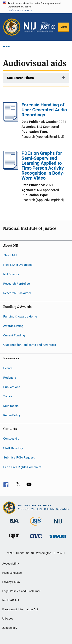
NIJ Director (11, 274)
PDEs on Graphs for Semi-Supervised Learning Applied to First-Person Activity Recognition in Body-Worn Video (43, 166)
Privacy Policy (11, 582)
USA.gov (8, 619)
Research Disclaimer (17, 293)
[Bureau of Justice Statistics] (36, 526)
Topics (8, 396)
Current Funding (14, 335)
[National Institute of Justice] (58, 524)
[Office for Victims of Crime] (36, 539)
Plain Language (12, 573)
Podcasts (10, 377)
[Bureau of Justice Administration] (14, 524)
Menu (64, 27)
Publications (12, 387)
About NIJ (10, 255)
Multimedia (11, 406)
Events (8, 368)
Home (6, 47)
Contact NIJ (11, 439)
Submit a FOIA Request (19, 457)
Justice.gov (10, 628)
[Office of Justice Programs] (12, 27)
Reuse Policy (12, 415)
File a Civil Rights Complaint (22, 467)
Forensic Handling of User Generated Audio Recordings (44, 110)
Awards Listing (13, 326)
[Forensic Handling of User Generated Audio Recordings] (11, 120)
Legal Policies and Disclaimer (21, 591)
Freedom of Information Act (20, 609)
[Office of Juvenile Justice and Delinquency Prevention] (14, 539)
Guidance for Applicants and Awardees (30, 345)
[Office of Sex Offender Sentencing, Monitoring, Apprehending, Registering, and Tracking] (58, 538)
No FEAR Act (11, 600)
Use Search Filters (20, 78)
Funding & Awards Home (20, 316)
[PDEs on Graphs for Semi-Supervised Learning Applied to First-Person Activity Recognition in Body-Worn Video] (11, 169)
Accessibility (11, 564)
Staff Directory (13, 448)
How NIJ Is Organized (18, 265)
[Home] (39, 27)
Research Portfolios (17, 284)
